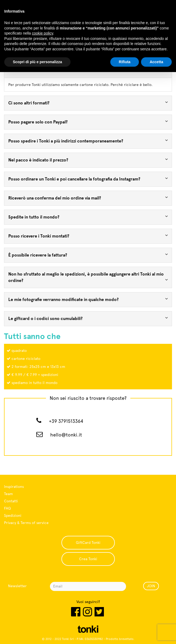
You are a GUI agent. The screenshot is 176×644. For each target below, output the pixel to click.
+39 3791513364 (66, 421)
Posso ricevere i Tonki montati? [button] (88, 236)
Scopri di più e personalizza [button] (37, 62)
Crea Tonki (88, 559)
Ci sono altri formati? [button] (88, 103)
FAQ (7, 508)
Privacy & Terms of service (26, 523)
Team (8, 494)
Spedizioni (13, 515)
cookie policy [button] (43, 33)
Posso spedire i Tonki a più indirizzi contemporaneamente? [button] (88, 141)
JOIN (151, 586)
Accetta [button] (156, 62)
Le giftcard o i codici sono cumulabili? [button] (88, 318)
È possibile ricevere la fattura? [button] (88, 255)
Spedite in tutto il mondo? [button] (88, 217)
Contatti (11, 501)
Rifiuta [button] (125, 62)
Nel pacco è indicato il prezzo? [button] (88, 160)
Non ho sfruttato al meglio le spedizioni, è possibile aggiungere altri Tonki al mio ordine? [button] (88, 277)
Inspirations (14, 487)
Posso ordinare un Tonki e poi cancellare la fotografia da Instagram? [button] (88, 179)
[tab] (88, 103)
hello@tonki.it (66, 435)
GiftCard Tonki (88, 543)
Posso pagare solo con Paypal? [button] (88, 122)
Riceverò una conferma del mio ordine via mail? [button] (88, 198)
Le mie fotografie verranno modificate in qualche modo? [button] (88, 299)
